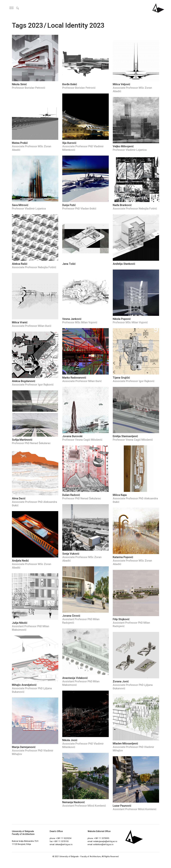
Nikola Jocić (70, 740)
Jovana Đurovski (72, 436)
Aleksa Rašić (20, 264)
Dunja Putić (69, 205)
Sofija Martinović (22, 440)
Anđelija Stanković (124, 264)
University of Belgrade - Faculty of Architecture (80, 856)
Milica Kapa (120, 495)
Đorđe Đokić (70, 84)
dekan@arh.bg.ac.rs (64, 844)
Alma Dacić (19, 498)
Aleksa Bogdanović (24, 381)
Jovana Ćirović (71, 616)
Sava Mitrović (20, 205)
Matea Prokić (20, 143)
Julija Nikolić (20, 623)
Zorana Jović (121, 681)
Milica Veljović (121, 84)
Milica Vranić (20, 322)
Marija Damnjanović (24, 747)
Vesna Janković (72, 319)
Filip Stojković (121, 619)
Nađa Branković (122, 205)
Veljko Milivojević (123, 146)
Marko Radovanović (74, 378)
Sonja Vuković (71, 554)
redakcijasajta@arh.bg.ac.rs (105, 841)
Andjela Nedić (20, 561)
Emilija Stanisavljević (125, 436)
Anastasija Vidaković (75, 678)
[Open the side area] (11, 8)
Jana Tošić (69, 264)
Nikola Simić (19, 84)
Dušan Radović (71, 495)
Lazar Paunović (122, 806)
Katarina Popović (123, 557)
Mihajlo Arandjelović (24, 685)
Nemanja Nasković (74, 802)
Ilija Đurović (69, 143)
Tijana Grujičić (121, 378)
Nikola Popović (122, 319)
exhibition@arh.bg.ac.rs (103, 844)
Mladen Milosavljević (125, 743)
